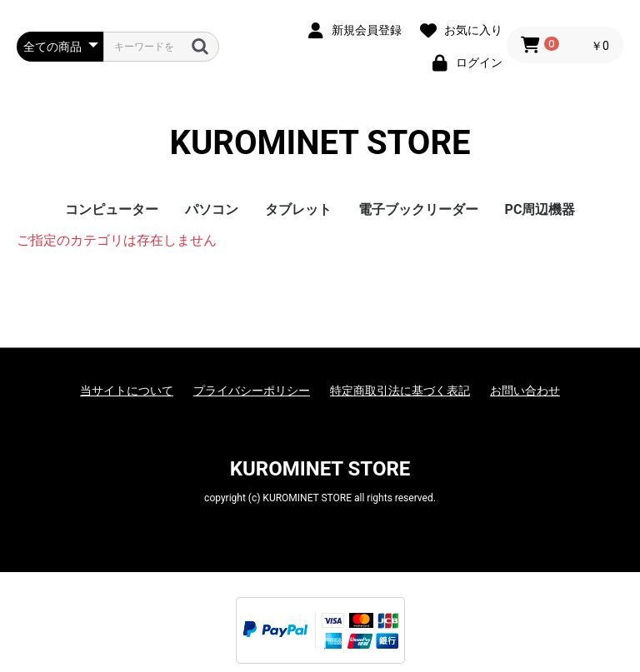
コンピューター (112, 209)
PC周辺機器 (540, 209)
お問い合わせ (525, 391)
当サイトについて (127, 391)
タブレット (298, 209)
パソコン (212, 209)
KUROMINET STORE (320, 143)
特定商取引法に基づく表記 (400, 391)
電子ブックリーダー (418, 209)
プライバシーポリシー (252, 391)
